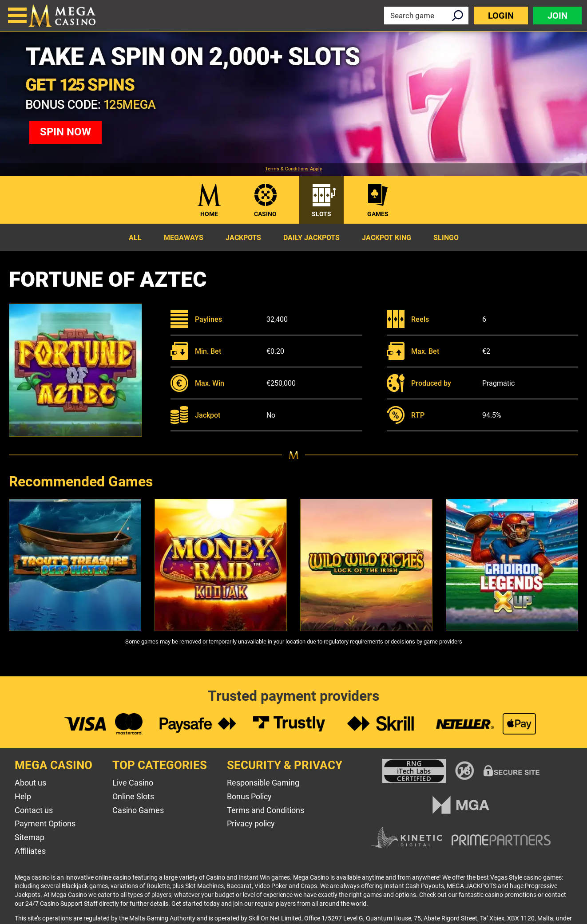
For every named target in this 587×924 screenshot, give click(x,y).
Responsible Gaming (263, 783)
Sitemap (30, 837)
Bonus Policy (249, 796)
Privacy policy (251, 823)
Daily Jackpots (311, 238)
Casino (265, 214)
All (135, 238)
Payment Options (45, 823)
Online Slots (133, 796)
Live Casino (133, 783)
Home (209, 214)
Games (378, 214)
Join (557, 16)
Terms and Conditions (266, 810)
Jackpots (243, 238)
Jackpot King (387, 238)
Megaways (184, 238)
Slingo (446, 238)
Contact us (34, 810)
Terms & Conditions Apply (293, 169)
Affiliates (30, 851)
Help (23, 796)
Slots (321, 214)
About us (30, 783)
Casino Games (138, 810)
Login (501, 16)
